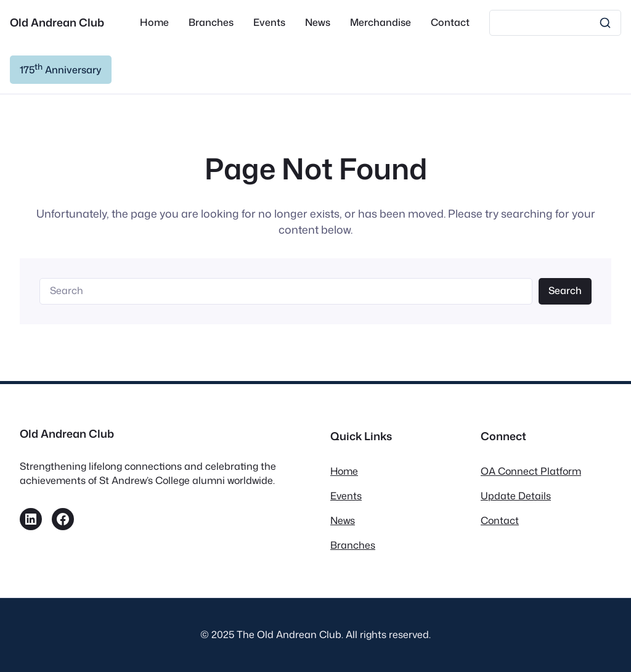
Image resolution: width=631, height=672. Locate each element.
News (343, 520)
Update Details (516, 496)
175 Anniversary (61, 69)
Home (344, 471)
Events (346, 496)
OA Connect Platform (531, 471)
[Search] (555, 23)
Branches (353, 545)
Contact (500, 520)
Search (565, 290)
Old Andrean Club (57, 23)
